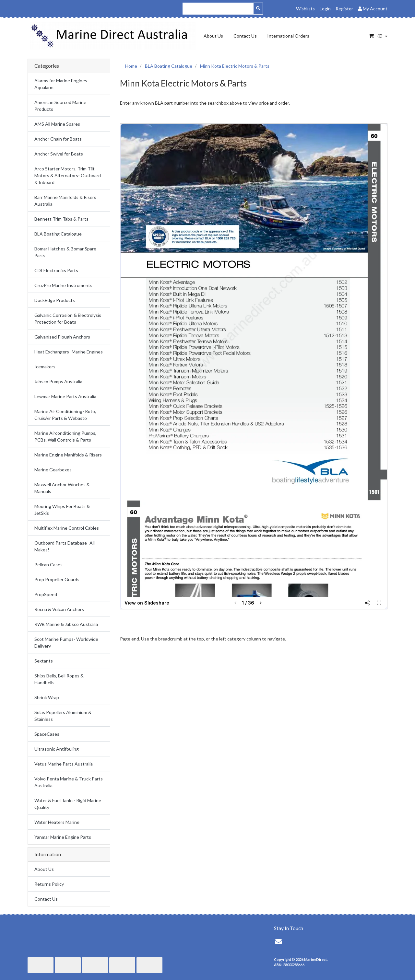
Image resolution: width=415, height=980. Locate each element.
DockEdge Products (55, 300)
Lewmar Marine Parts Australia (65, 396)
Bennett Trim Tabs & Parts (61, 219)
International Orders (288, 36)
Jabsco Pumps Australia (58, 381)
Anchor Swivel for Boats (59, 154)
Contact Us (245, 36)
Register (344, 9)
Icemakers (45, 367)
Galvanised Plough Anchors (62, 337)
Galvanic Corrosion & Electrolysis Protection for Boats (68, 318)
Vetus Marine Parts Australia (64, 764)
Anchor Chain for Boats (58, 139)
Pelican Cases (48, 565)
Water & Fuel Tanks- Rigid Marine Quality (68, 804)
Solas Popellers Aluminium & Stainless (63, 716)
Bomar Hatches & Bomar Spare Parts (65, 252)
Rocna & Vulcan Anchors (59, 609)
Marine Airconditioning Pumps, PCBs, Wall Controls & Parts (65, 436)
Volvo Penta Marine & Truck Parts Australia (69, 782)
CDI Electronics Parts (56, 270)
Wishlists (305, 9)
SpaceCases (47, 734)
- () (376, 36)
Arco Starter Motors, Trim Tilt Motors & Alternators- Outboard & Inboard (68, 175)
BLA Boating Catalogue (58, 234)
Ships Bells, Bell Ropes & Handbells (59, 679)
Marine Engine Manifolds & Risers (68, 455)
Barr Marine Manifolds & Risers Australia (65, 201)
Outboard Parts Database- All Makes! (65, 546)
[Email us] (279, 941)
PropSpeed (46, 594)
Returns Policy (49, 884)
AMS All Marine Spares (57, 124)
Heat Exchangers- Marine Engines (69, 352)
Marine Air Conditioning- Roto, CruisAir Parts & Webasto (65, 415)
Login (325, 9)
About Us (213, 36)
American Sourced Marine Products (60, 106)
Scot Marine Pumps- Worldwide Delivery (66, 642)
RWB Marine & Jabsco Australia (66, 624)
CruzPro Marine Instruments (63, 285)
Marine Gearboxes (53, 470)
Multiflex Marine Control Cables (67, 528)
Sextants (44, 661)
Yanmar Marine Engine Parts (63, 837)
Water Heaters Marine (57, 822)
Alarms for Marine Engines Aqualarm (61, 84)
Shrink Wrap (47, 697)
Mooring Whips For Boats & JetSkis (62, 510)
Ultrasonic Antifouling (57, 749)
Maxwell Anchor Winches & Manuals (62, 488)
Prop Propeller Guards (57, 579)
